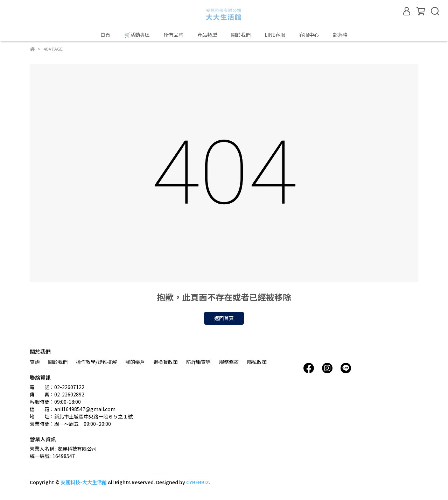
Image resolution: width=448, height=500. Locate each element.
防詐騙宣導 (198, 362)
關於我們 (241, 35)
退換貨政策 (166, 362)
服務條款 (229, 362)
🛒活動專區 (137, 35)
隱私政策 (257, 362)
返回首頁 (224, 318)
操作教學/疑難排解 (96, 362)
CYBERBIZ (198, 482)
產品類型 (207, 35)
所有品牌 (174, 35)
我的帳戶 (135, 362)
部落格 (340, 35)
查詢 (35, 362)
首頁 (105, 35)
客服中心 (309, 35)
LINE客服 (275, 35)
